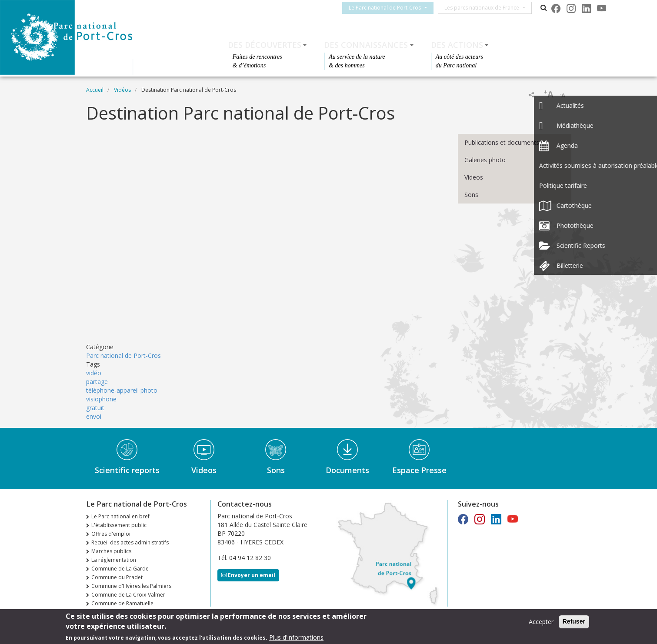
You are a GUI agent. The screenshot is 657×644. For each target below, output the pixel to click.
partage (97, 382)
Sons (471, 195)
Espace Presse (419, 470)
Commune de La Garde (120, 569)
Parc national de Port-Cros (123, 355)
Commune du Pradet (117, 577)
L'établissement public (119, 525)
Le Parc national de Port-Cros (390, 8)
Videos (474, 177)
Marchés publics (111, 551)
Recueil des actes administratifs (130, 542)
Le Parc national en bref (120, 516)
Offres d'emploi (111, 534)
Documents (347, 470)
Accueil (95, 90)
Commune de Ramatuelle (122, 603)
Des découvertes (265, 45)
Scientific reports (127, 470)
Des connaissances (366, 45)
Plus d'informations (296, 637)
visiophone (101, 399)
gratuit (95, 408)
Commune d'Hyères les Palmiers (131, 586)
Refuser (574, 621)
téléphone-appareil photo (122, 390)
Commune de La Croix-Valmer (128, 595)
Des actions (457, 45)
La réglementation (114, 560)
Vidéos (122, 90)
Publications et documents (502, 142)
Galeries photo (485, 160)
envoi (94, 416)
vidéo (94, 373)
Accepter (541, 622)
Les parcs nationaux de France (487, 8)
